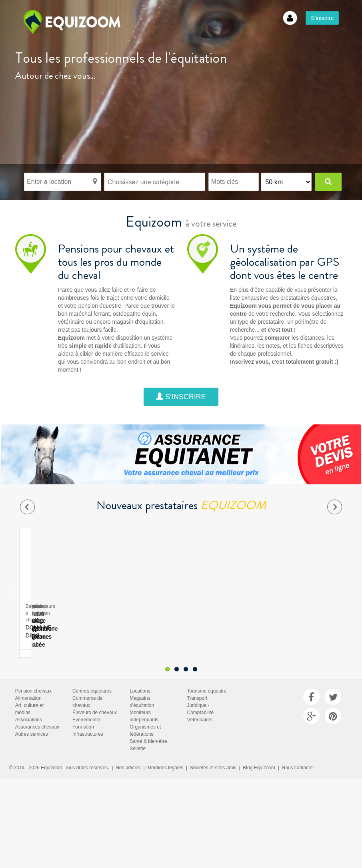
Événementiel (87, 689)
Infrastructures (88, 703)
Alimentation (28, 667)
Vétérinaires (200, 689)
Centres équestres (92, 660)
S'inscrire (322, 18)
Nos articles (128, 737)
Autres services (32, 703)
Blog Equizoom (259, 737)
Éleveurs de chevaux (95, 682)
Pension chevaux (33, 660)
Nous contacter (298, 737)
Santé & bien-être (148, 711)
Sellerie (138, 718)
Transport (197, 667)
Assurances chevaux (37, 696)
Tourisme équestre (207, 660)
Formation (83, 696)
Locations (140, 660)
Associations (29, 689)
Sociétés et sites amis (213, 737)
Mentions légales (165, 737)
